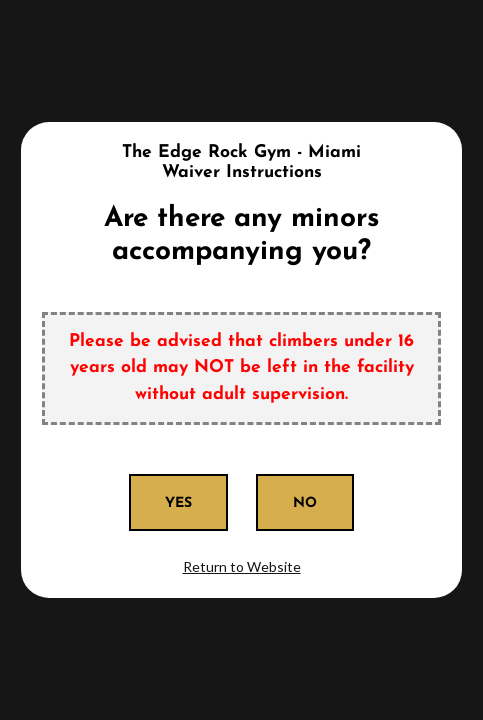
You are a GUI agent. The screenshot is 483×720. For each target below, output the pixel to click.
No (305, 503)
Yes (178, 503)
